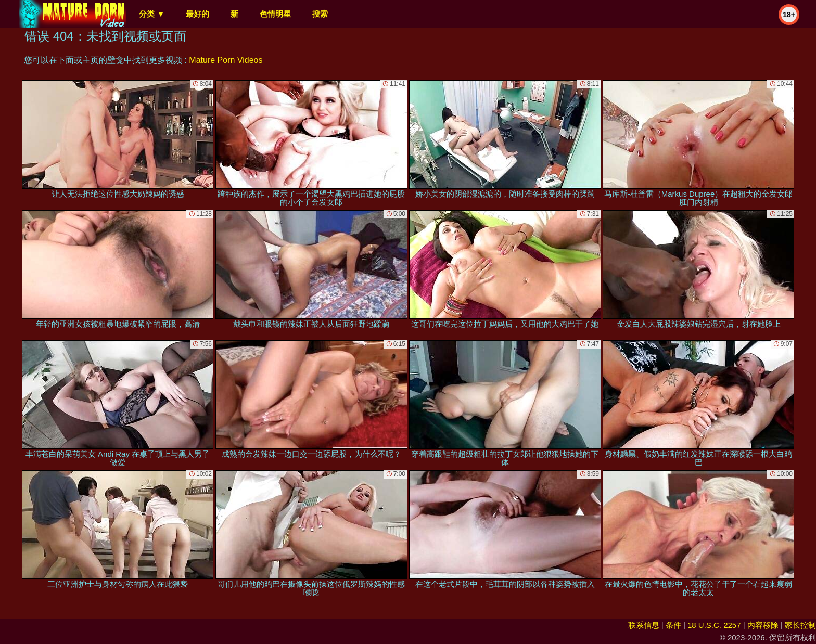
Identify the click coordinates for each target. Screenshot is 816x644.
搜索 (320, 14)
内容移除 (763, 625)
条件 (673, 625)
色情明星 (275, 14)
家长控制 (800, 625)
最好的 (197, 14)
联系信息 (644, 625)
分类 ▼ (152, 14)
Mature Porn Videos (226, 60)
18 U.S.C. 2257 (714, 625)
